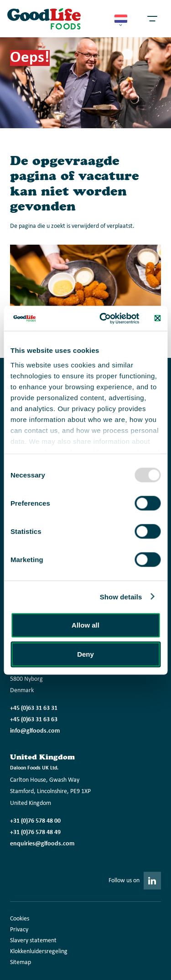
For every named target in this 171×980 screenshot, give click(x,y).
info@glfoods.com (35, 731)
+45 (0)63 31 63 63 (34, 720)
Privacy (19, 930)
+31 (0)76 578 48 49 (35, 832)
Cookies (20, 919)
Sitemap (21, 962)
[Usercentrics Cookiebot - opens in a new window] (104, 318)
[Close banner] (157, 318)
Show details (121, 596)
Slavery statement (33, 941)
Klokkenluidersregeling (39, 952)
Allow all (85, 625)
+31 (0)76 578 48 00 (35, 821)
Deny (85, 654)
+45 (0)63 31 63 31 (34, 708)
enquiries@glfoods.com (42, 844)
